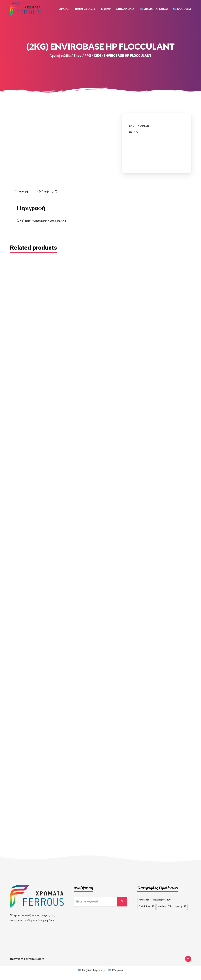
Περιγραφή (21, 192)
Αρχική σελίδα (60, 56)
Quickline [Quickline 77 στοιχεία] (146, 975)
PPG (88, 56)
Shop (78, 56)
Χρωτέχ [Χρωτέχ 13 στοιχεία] (180, 975)
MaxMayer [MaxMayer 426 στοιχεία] (162, 969)
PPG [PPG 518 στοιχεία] (144, 969)
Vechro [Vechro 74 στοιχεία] (164, 975)
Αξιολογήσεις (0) (47, 192)
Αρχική (64, 9)
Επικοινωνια (125, 9)
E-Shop (106, 9)
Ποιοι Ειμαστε (85, 9)
